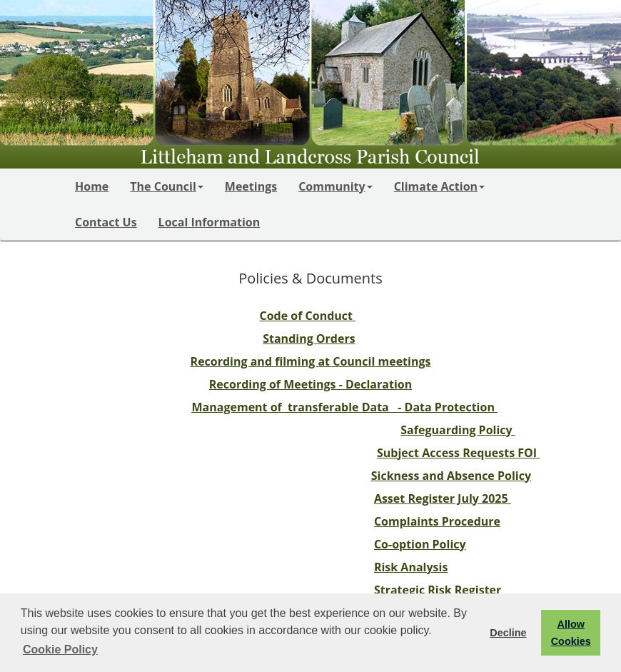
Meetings (251, 186)
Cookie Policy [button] (60, 650)
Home (92, 186)
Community (335, 186)
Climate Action (439, 186)
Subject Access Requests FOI (458, 453)
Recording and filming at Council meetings (311, 361)
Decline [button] (508, 633)
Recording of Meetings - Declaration (310, 384)
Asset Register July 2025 (443, 498)
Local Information (209, 222)
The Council (167, 186)
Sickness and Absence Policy (451, 476)
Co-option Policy (420, 544)
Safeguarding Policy (458, 430)
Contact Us (106, 222)
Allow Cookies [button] (571, 633)
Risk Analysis (411, 567)
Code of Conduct (308, 316)
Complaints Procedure (437, 521)
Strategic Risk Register (438, 590)
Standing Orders (309, 338)
